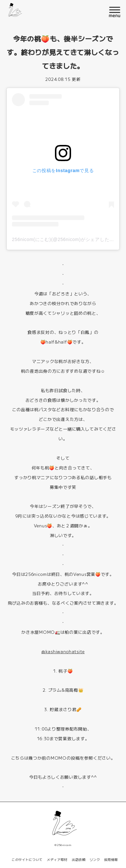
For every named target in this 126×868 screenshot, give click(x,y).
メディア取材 (57, 859)
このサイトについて (27, 859)
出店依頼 (79, 859)
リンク (95, 859)
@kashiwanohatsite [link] (63, 651)
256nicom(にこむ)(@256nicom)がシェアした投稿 (65, 239)
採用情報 (111, 859)
